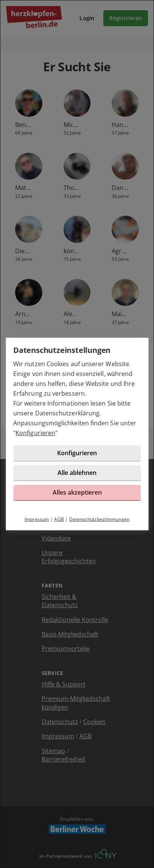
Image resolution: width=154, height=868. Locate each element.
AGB (59, 519)
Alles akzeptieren (77, 492)
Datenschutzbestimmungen (100, 519)
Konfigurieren (35, 433)
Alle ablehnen (77, 473)
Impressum (37, 519)
